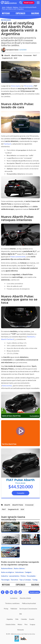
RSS (21, 614)
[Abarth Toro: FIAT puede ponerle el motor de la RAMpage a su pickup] (31, 527)
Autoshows (20, 572)
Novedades (6, 20)
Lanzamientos (14, 576)
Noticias (15, 7)
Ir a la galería (34, 416)
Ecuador (32, 619)
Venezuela (20, 630)
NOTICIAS (6, 13)
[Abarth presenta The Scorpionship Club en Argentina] (31, 540)
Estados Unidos (11, 624)
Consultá (20, 493)
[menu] (38, 3)
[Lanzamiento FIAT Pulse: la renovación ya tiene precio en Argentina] (10, 527)
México (20, 624)
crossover (28, 55)
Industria (4, 576)
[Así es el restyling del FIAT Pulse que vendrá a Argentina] (10, 540)
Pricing (6, 609)
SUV (15, 58)
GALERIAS (35, 13)
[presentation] (20, 403)
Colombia (24, 619)
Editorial (9, 7)
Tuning (35, 580)
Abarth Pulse (17, 55)
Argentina (10, 619)
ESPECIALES (20, 13)
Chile (17, 619)
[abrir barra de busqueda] (21, 3)
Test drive (14, 580)
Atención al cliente (25, 598)
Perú (26, 624)
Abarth (7, 55)
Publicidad (14, 609)
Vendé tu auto (29, 3)
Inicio (4, 7)
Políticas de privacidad (29, 603)
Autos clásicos (19, 568)
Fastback (8, 144)
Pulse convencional (18, 257)
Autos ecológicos (8, 572)
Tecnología (5, 580)
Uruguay (33, 624)
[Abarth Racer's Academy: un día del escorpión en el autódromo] (10, 552)
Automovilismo (7, 568)
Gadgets (28, 572)
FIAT (35, 55)
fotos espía (15, 86)
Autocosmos (7, 386)
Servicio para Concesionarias (28, 609)
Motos (23, 576)
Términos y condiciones (12, 603)
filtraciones (28, 86)
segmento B (7, 58)
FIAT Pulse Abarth (20, 480)
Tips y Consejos (25, 580)
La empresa (14, 598)
